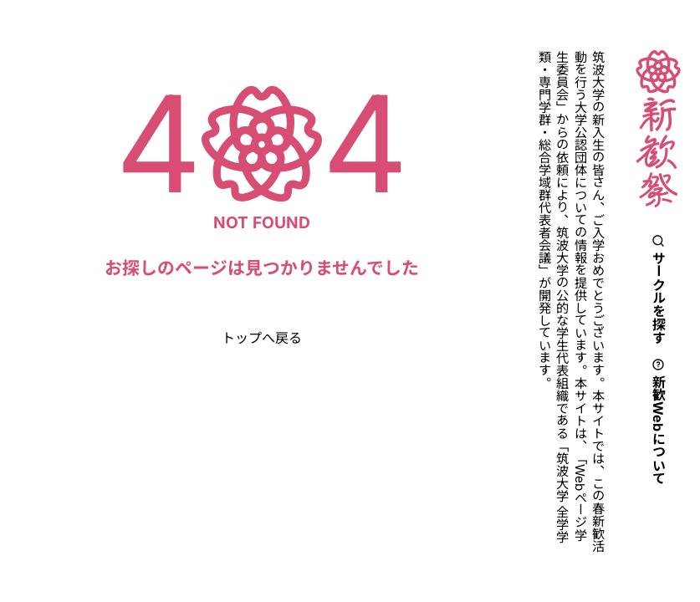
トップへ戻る (262, 338)
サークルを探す (658, 289)
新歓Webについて (658, 421)
